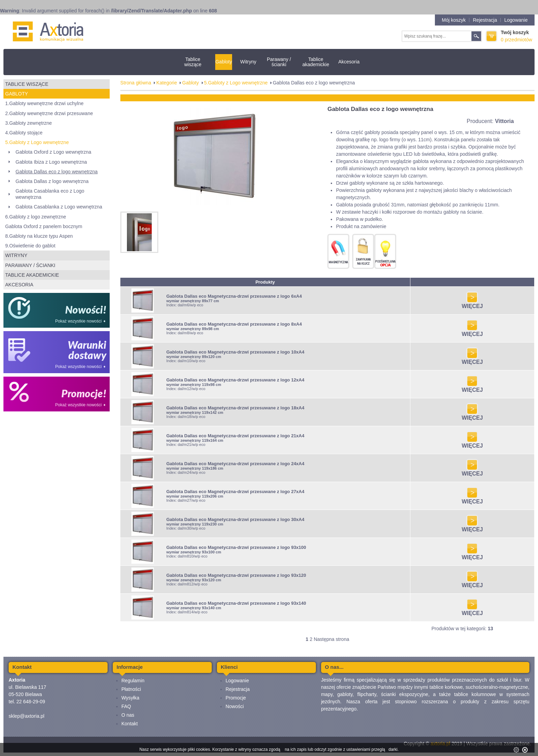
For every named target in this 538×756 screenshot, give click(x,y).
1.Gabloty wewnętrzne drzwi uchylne (44, 103)
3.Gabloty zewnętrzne (28, 123)
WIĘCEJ (472, 304)
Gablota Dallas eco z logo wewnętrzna (57, 172)
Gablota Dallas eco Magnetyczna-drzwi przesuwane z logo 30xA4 (235, 519)
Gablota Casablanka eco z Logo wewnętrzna (50, 194)
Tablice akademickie (316, 62)
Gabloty (223, 62)
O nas (128, 715)
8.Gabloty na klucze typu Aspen (39, 236)
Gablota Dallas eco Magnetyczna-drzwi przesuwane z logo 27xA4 (235, 492)
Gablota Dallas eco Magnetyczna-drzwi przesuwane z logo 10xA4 (235, 352)
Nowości (235, 706)
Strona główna (136, 83)
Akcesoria (349, 62)
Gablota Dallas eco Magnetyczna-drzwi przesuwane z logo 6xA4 (234, 296)
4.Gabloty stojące (24, 133)
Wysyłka (130, 698)
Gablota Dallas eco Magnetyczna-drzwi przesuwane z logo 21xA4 (235, 436)
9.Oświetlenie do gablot (30, 246)
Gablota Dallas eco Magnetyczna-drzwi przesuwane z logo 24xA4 (235, 464)
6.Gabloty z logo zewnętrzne (36, 217)
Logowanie (516, 20)
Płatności (131, 689)
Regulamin (133, 681)
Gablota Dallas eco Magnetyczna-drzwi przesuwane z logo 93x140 (236, 603)
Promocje (236, 698)
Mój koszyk (454, 20)
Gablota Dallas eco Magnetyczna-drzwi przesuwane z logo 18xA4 (235, 408)
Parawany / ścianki (279, 62)
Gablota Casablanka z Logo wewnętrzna (59, 207)
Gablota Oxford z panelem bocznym (44, 226)
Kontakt (129, 724)
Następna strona (332, 639)
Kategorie (167, 83)
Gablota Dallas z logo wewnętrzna (52, 181)
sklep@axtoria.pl (27, 716)
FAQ (126, 706)
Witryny (248, 62)
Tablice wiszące (193, 62)
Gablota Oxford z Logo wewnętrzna (53, 152)
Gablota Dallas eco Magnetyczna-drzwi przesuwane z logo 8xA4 (234, 324)
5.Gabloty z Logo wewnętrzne (37, 142)
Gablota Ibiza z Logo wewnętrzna (51, 162)
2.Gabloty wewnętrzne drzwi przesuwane (49, 113)
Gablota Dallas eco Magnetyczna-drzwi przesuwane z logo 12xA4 (235, 380)
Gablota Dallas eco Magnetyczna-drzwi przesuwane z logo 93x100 (236, 547)
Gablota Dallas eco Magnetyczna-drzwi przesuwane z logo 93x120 (236, 575)
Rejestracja (485, 20)
